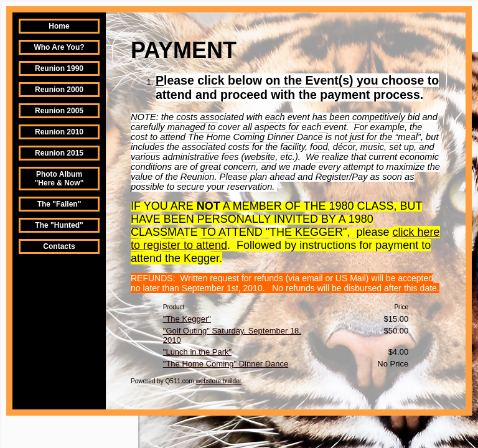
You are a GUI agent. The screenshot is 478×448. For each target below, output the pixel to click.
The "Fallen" (59, 204)
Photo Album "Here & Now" (59, 179)
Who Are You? (59, 47)
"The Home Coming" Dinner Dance (226, 364)
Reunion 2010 (59, 132)
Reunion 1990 (59, 68)
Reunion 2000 (59, 90)
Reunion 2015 (59, 153)
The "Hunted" (59, 225)
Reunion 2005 (59, 111)
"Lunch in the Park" (197, 352)
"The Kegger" (187, 319)
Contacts (59, 246)
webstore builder (219, 381)
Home (59, 26)
